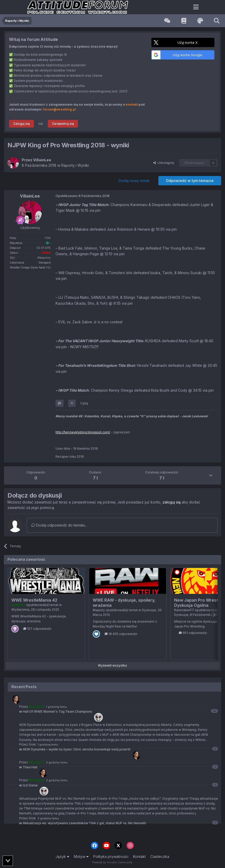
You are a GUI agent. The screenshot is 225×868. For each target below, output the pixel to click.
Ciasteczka (160, 856)
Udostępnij (164, 163)
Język (62, 856)
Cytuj (84, 403)
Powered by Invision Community (112, 862)
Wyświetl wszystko (112, 665)
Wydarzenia (20, 610)
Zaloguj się (21, 124)
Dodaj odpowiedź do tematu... (59, 525)
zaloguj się (172, 502)
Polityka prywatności (111, 856)
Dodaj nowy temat (134, 181)
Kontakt (139, 856)
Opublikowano (83, 196)
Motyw (81, 856)
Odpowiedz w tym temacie (190, 181)
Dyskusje (149, 610)
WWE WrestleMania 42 (34, 600)
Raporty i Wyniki (75, 165)
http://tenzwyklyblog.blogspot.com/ (83, 432)
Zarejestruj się (63, 124)
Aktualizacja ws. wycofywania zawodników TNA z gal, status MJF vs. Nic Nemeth (83, 823)
